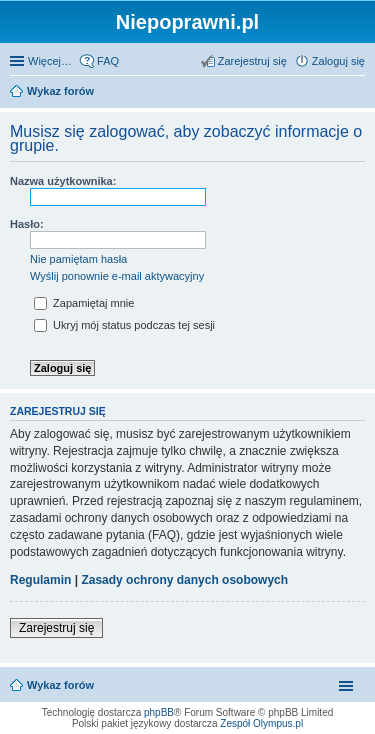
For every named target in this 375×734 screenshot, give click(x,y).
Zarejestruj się (56, 628)
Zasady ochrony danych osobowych (184, 580)
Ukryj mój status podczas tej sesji (124, 325)
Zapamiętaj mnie (84, 303)
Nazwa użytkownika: (63, 181)
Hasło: (27, 224)
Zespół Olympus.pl (261, 723)
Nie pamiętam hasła (78, 259)
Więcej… (50, 61)
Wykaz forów (60, 91)
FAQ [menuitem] (108, 61)
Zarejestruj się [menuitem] (252, 61)
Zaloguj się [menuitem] (338, 61)
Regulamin (40, 580)
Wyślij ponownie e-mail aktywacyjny (117, 276)
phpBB (159, 712)
